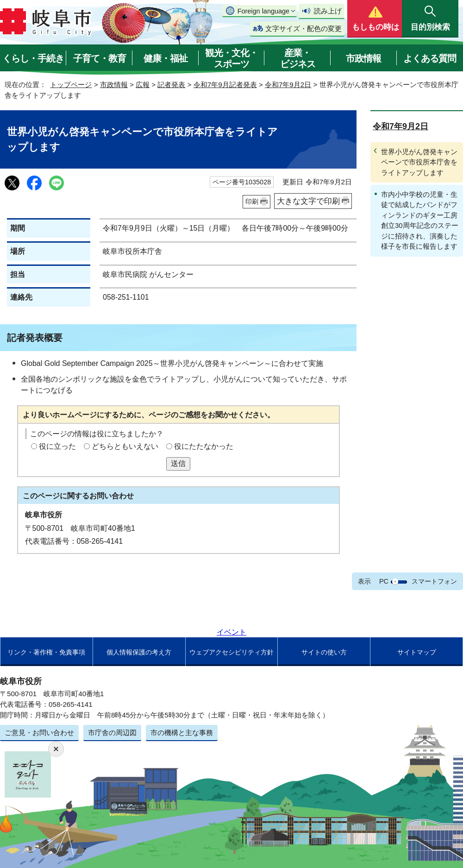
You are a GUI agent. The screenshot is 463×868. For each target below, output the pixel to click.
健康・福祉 (166, 58)
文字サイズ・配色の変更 (303, 28)
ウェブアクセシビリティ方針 (231, 652)
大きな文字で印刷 (308, 201)
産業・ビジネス (298, 58)
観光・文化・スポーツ (231, 58)
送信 (178, 463)
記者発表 (171, 85)
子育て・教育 (100, 58)
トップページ (71, 85)
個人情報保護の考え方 (139, 652)
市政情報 (363, 58)
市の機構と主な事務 (182, 733)
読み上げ (328, 11)
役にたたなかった (204, 446)
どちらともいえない (125, 446)
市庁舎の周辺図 (112, 733)
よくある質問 (430, 58)
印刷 (252, 201)
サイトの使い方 (324, 652)
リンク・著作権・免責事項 (46, 652)
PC (384, 581)
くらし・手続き (33, 58)
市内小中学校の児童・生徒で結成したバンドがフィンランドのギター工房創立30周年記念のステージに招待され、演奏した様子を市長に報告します (420, 220)
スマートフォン (434, 581)
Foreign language (263, 11)
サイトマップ (417, 652)
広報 (143, 85)
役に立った (57, 446)
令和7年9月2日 (288, 85)
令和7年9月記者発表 (225, 85)
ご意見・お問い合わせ (39, 733)
